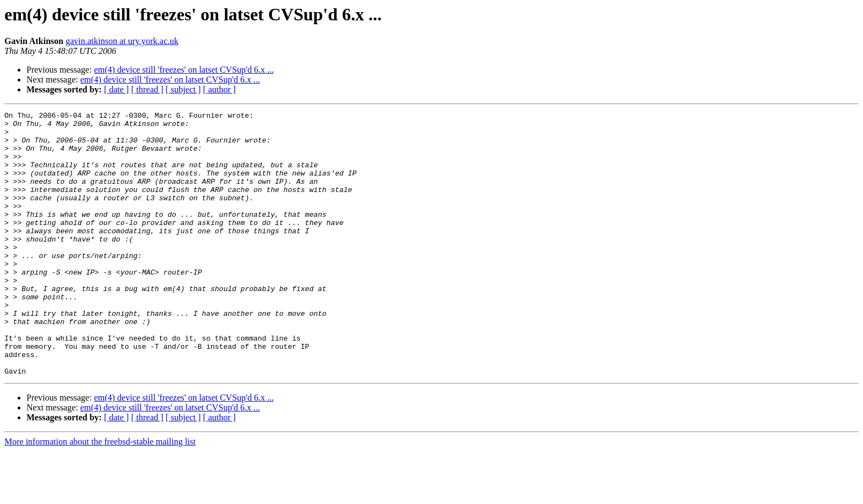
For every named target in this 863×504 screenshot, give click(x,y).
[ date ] (116, 89)
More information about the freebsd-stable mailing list (100, 494)
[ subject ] (183, 89)
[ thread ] (147, 89)
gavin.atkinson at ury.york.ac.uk (122, 41)
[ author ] (220, 89)
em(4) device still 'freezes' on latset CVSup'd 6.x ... (184, 70)
